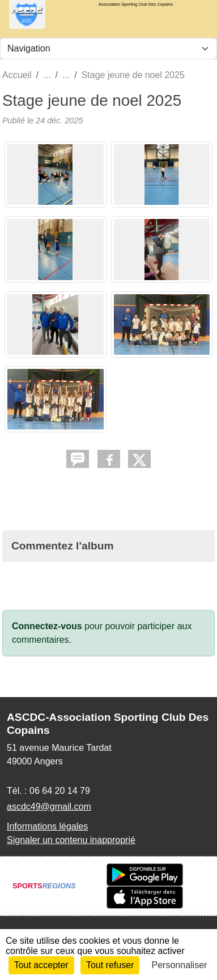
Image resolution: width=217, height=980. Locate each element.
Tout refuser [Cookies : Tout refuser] (110, 965)
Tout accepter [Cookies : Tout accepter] (41, 965)
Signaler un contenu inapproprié (71, 840)
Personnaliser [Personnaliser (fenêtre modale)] (180, 965)
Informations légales (47, 826)
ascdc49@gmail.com (49, 807)
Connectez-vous (47, 626)
